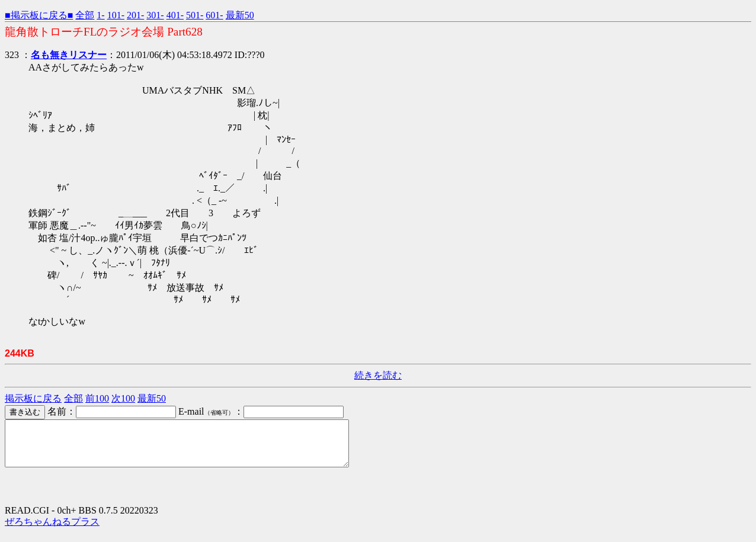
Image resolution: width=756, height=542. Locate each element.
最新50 (240, 15)
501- (195, 15)
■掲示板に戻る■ (39, 15)
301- (155, 15)
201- (135, 15)
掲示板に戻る (33, 398)
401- (175, 15)
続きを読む (378, 375)
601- (214, 15)
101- (116, 15)
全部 (85, 15)
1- (100, 15)
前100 (97, 398)
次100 (123, 398)
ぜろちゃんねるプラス (52, 530)
